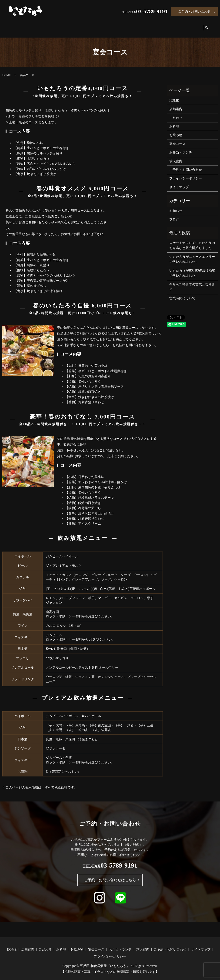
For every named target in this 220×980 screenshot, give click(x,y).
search (208, 26)
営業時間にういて (182, 294)
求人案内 (190, 26)
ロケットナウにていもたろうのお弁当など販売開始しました (192, 241)
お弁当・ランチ (160, 26)
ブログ (174, 215)
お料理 (82, 26)
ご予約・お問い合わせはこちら (110, 876)
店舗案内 (38, 26)
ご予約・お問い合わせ (194, 11)
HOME (18, 26)
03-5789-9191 (152, 11)
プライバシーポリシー (186, 174)
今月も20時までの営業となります (192, 283)
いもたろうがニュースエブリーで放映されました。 (192, 255)
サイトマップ (179, 183)
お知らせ (176, 206)
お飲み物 (103, 26)
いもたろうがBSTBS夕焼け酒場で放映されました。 (192, 269)
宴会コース (128, 26)
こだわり (61, 26)
